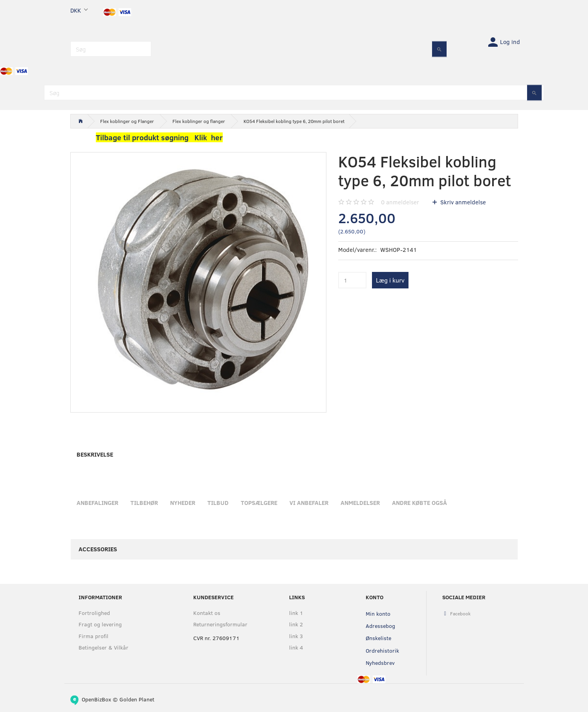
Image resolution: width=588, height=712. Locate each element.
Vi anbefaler (309, 503)
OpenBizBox (96, 699)
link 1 (296, 613)
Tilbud (218, 503)
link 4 (296, 647)
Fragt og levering (100, 624)
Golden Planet (137, 699)
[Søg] (439, 49)
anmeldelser (400, 202)
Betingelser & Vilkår (103, 647)
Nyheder (183, 503)
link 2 (296, 624)
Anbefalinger (97, 503)
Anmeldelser (360, 503)
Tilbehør (144, 503)
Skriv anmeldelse (462, 202)
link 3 (296, 636)
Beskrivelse (95, 454)
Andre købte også (419, 503)
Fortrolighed (94, 613)
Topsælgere (259, 503)
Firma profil (93, 636)
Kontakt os (207, 613)
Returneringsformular (220, 624)
